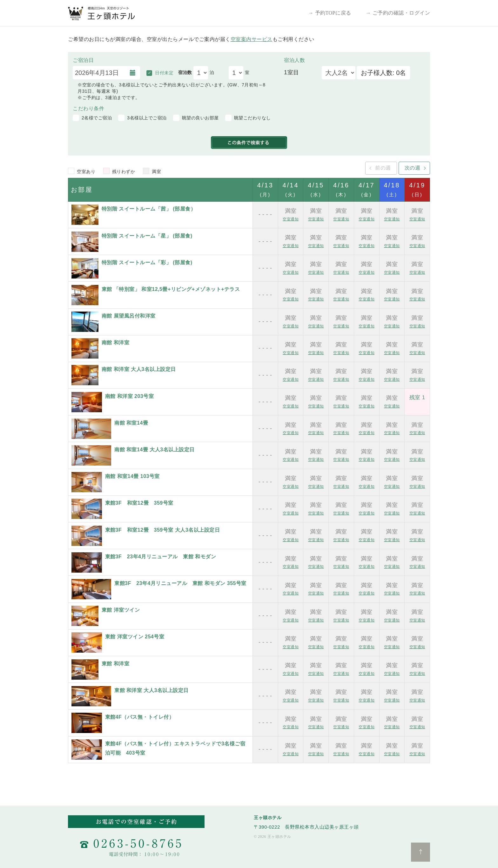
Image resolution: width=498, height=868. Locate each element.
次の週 (413, 168)
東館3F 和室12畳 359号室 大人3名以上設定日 (163, 530)
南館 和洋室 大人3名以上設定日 (139, 369)
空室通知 (291, 219)
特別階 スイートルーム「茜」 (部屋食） (149, 209)
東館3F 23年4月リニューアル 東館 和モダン (161, 557)
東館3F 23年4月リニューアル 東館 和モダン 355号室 (180, 583)
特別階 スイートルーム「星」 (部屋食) (147, 236)
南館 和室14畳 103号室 (132, 476)
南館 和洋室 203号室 (130, 396)
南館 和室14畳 (131, 423)
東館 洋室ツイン (121, 610)
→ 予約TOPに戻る (330, 13)
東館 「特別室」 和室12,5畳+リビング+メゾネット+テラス (171, 289)
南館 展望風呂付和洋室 (129, 316)
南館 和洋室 (115, 343)
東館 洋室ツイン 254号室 (135, 637)
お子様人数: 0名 (383, 73)
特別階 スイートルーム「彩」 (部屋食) (147, 262)
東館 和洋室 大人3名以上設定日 (151, 690)
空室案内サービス (252, 39)
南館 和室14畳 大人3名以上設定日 (155, 450)
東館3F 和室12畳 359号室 (139, 503)
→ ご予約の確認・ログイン (398, 13)
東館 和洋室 (115, 664)
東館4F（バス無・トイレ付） (140, 717)
